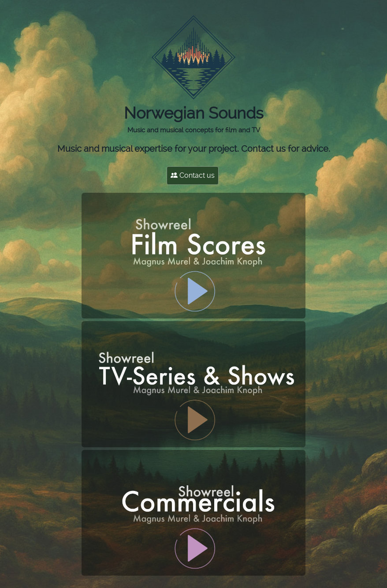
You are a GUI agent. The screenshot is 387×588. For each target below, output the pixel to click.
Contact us (193, 175)
